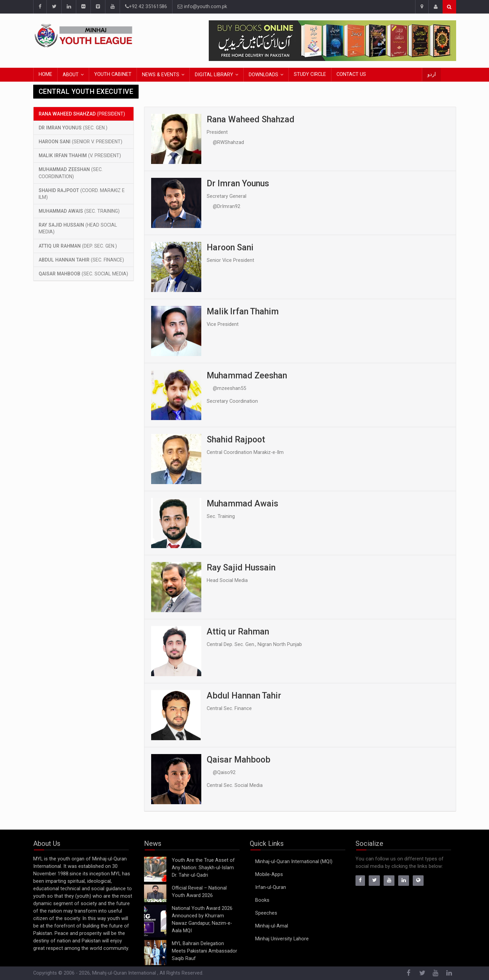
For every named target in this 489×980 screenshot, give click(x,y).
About (71, 75)
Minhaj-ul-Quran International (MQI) (294, 862)
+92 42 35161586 (146, 7)
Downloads (263, 75)
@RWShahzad (228, 142)
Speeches (266, 913)
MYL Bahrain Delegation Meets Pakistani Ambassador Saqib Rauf (205, 951)
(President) (82, 114)
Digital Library (214, 75)
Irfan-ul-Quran (271, 887)
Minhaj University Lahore (282, 939)
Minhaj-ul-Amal (272, 926)
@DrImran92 (227, 206)
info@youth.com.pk (202, 7)
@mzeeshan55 (229, 388)
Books (262, 900)
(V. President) (80, 155)
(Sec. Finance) (81, 260)
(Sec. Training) (79, 211)
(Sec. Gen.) (73, 128)
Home (45, 74)
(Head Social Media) (78, 228)
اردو (432, 74)
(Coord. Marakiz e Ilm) (82, 194)
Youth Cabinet (113, 74)
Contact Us (351, 74)
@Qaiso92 (224, 773)
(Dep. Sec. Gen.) (78, 246)
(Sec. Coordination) (71, 173)
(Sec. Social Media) (83, 274)
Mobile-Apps (269, 874)
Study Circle (310, 74)
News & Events (161, 75)
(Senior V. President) (80, 142)
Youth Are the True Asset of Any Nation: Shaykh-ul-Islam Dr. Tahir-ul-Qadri (203, 868)
